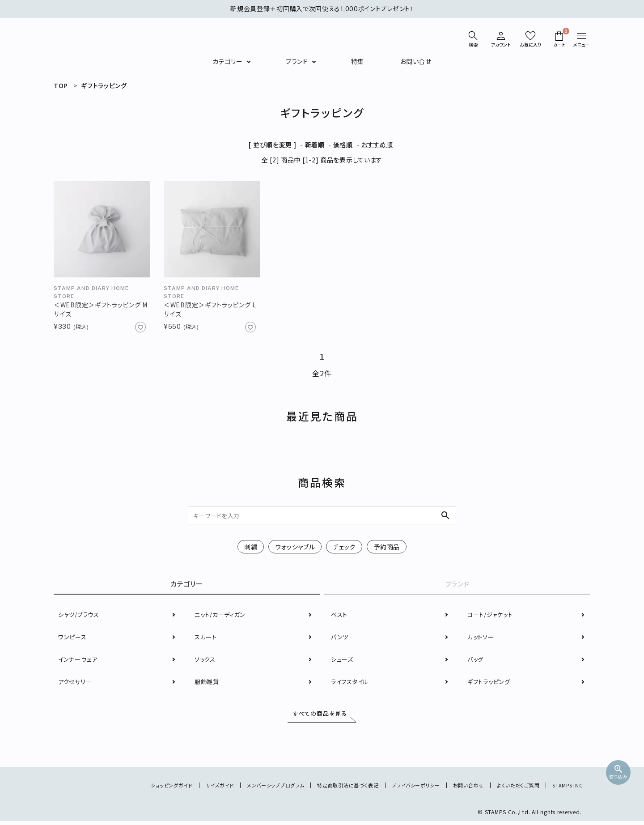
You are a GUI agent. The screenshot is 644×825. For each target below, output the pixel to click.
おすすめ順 (377, 145)
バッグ (476, 661)
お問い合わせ (462, 789)
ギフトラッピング (490, 683)
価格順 (343, 145)
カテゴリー (228, 61)
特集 (358, 61)
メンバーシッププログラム (256, 789)
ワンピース (73, 638)
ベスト (340, 616)
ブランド (297, 61)
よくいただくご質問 (514, 789)
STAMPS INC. (567, 789)
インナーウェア (79, 661)
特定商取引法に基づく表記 (333, 789)
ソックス (206, 661)
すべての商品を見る (318, 715)
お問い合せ (416, 61)
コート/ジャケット (491, 616)
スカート (207, 638)
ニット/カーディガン (222, 616)
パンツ (340, 638)
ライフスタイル (351, 683)
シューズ (343, 661)
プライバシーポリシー (406, 789)
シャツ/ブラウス (80, 616)
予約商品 (387, 547)
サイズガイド (197, 789)
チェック (344, 547)
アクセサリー (76, 683)
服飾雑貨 (208, 683)
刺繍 (251, 547)
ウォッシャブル (295, 547)
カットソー (482, 638)
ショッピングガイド (146, 789)
